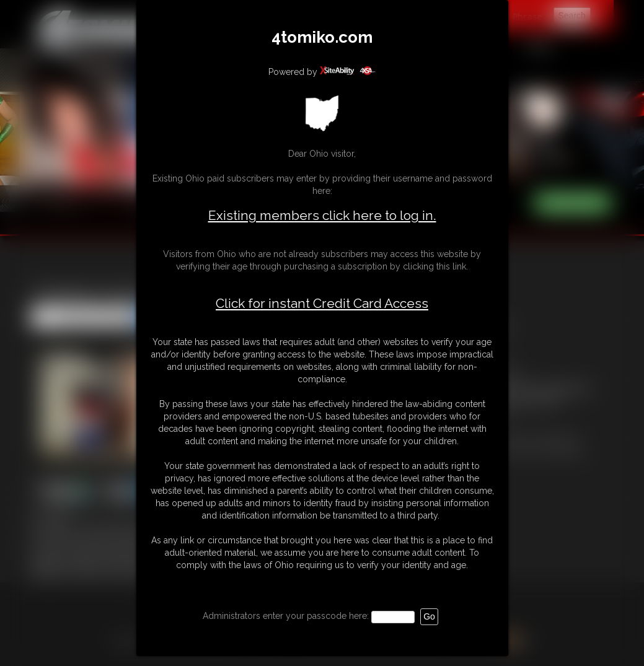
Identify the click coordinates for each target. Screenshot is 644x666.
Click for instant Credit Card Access (322, 304)
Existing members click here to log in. (322, 215)
